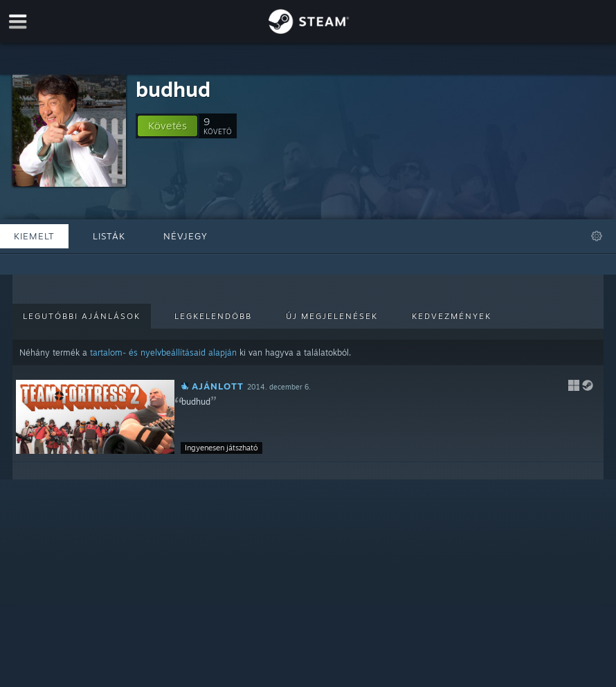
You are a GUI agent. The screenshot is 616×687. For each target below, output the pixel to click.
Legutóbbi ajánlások (82, 316)
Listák (109, 236)
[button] (167, 126)
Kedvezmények (452, 316)
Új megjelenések (332, 316)
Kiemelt (34, 236)
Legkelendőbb (213, 316)
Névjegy (185, 236)
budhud (173, 89)
